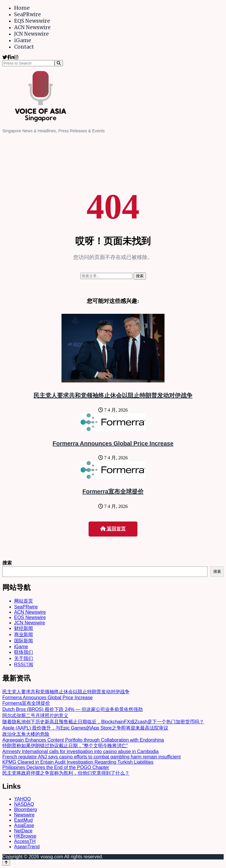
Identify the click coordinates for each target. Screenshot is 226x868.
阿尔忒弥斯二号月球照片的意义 (35, 716)
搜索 (7, 563)
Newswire (24, 815)
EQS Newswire (32, 21)
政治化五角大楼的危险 (26, 734)
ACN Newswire (32, 27)
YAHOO (23, 799)
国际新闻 (24, 641)
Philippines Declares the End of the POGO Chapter (56, 767)
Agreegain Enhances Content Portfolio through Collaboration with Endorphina (83, 740)
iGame (23, 40)
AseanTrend (27, 847)
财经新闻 (24, 628)
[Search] (59, 63)
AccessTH (25, 841)
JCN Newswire (31, 34)
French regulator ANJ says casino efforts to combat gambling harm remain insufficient (92, 757)
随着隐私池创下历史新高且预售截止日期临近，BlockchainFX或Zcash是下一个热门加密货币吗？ (103, 722)
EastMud (23, 820)
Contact (24, 47)
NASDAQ (24, 804)
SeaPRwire (28, 14)
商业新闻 (24, 635)
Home (22, 8)
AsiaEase (24, 825)
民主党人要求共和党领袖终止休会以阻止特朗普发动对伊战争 (113, 395)
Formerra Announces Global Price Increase (113, 443)
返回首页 (113, 529)
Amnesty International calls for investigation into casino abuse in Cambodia (80, 751)
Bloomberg (25, 810)
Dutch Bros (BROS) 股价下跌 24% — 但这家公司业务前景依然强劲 (73, 709)
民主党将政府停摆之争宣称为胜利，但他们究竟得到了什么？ (66, 773)
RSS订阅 (24, 665)
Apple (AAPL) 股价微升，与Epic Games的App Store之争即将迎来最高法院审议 (85, 728)
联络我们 (24, 652)
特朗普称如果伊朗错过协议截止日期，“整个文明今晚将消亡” (65, 746)
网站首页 (24, 601)
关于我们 (24, 658)
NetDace (23, 831)
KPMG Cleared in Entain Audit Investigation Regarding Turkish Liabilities (78, 762)
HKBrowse (25, 836)
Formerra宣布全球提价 (113, 491)
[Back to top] (6, 863)
